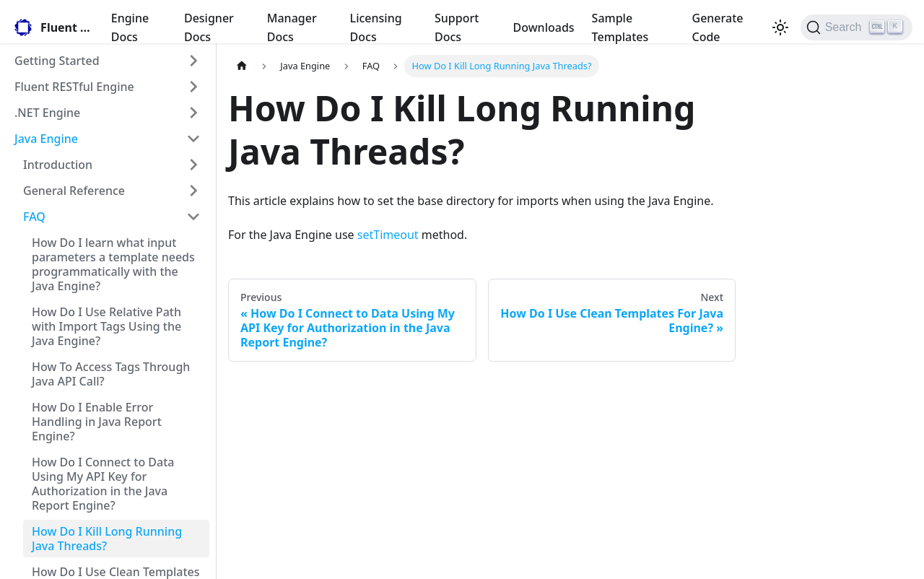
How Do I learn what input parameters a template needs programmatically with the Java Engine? (113, 264)
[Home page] (242, 66)
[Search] (857, 27)
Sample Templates (620, 27)
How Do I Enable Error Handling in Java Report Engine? (97, 422)
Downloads (544, 27)
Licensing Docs (376, 27)
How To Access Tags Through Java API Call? (111, 374)
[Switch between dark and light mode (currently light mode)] (780, 27)
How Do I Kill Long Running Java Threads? (107, 539)
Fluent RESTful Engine (74, 87)
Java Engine (46, 139)
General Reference (74, 191)
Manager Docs (292, 27)
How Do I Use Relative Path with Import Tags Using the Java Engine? (106, 326)
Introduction (58, 165)
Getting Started (57, 61)
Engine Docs (130, 27)
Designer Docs (209, 27)
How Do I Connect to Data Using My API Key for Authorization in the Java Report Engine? (103, 484)
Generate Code (718, 27)
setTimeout (388, 235)
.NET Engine (47, 113)
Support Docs (457, 27)
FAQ (34, 217)
